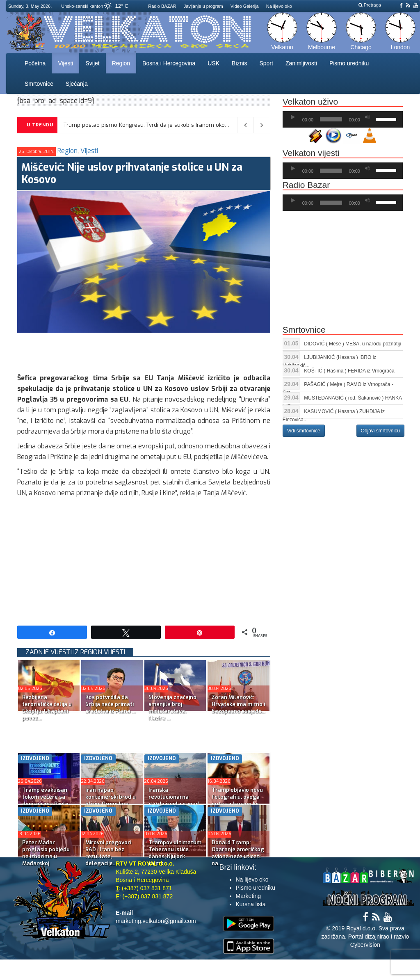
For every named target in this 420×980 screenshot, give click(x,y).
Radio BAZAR (162, 6)
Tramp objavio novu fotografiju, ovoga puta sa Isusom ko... (237, 797)
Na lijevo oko (279, 6)
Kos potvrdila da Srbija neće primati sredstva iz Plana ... (110, 704)
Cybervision (365, 945)
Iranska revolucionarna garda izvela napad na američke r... (174, 800)
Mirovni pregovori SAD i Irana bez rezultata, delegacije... (108, 853)
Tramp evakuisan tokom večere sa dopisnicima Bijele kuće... (45, 800)
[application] (343, 119)
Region (121, 63)
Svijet (92, 63)
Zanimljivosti (301, 63)
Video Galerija (245, 6)
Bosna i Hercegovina (169, 63)
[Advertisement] (167, 351)
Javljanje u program (203, 6)
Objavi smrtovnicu (380, 431)
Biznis (239, 63)
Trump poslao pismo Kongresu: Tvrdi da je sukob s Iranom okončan (150, 125)
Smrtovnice (39, 84)
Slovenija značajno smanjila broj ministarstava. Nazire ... (172, 708)
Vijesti (65, 63)
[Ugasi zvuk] (367, 117)
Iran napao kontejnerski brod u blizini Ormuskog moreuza (111, 800)
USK (213, 63)
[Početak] (293, 117)
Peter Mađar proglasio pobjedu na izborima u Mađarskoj (46, 853)
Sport (266, 63)
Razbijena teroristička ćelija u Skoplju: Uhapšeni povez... (47, 708)
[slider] (331, 119)
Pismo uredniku (349, 63)
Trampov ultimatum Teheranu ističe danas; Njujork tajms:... (175, 853)
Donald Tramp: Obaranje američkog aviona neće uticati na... (238, 853)
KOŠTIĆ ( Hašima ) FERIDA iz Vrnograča (349, 371)
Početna (35, 63)
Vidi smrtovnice (304, 431)
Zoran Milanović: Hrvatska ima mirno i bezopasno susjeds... (238, 704)
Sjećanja (77, 84)
